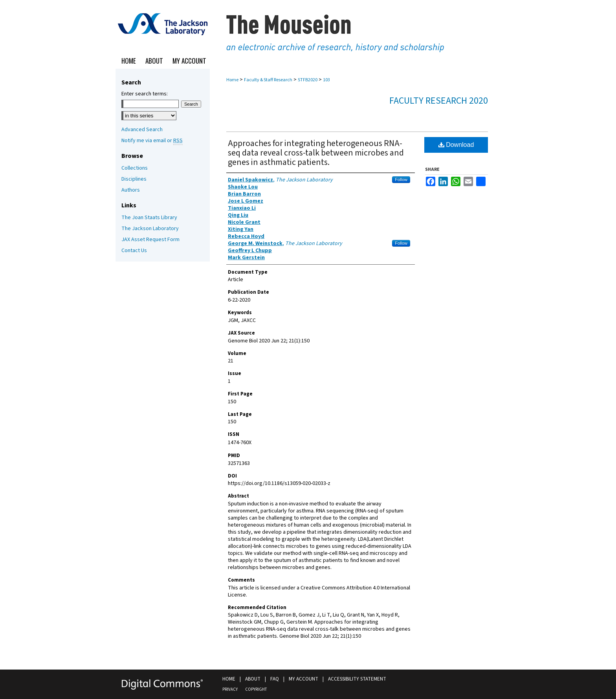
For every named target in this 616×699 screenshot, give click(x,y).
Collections (135, 168)
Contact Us (134, 251)
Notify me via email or (152, 141)
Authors (131, 190)
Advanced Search (142, 130)
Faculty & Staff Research (268, 80)
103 (326, 80)
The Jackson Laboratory (150, 229)
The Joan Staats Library (149, 218)
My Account (303, 679)
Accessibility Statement (357, 679)
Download (456, 145)
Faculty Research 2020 (439, 101)
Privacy (230, 689)
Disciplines (134, 179)
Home (232, 80)
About (253, 679)
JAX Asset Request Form (150, 240)
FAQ (275, 679)
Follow (401, 179)
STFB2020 (308, 80)
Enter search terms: (145, 94)
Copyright (256, 689)
